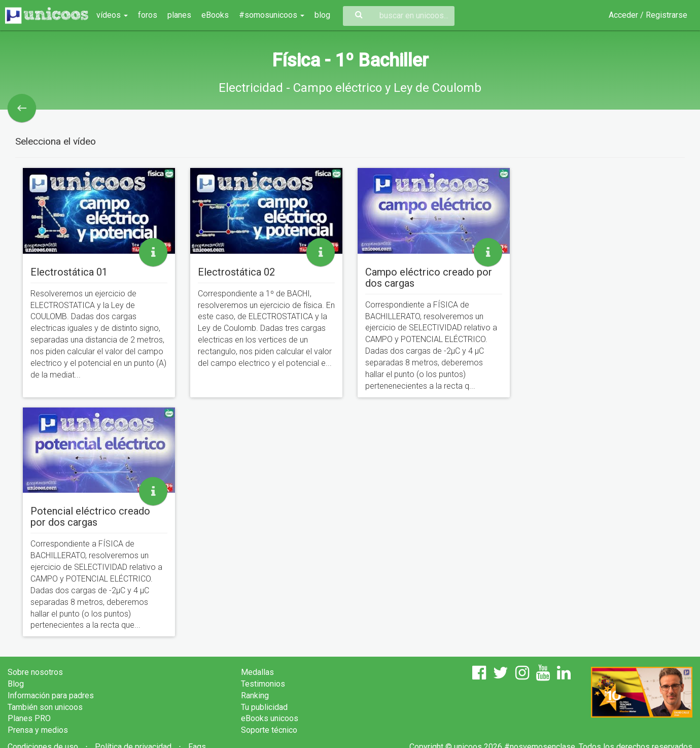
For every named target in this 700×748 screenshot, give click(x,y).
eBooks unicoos (270, 718)
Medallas (257, 672)
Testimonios (263, 684)
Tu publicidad (264, 707)
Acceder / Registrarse (648, 15)
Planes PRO (29, 718)
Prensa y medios (38, 730)
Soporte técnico (269, 730)
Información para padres (51, 695)
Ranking (255, 695)
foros (148, 15)
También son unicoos (45, 707)
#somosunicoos (272, 15)
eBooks (215, 15)
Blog (16, 684)
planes (179, 15)
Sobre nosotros (35, 672)
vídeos (112, 15)
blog (322, 15)
